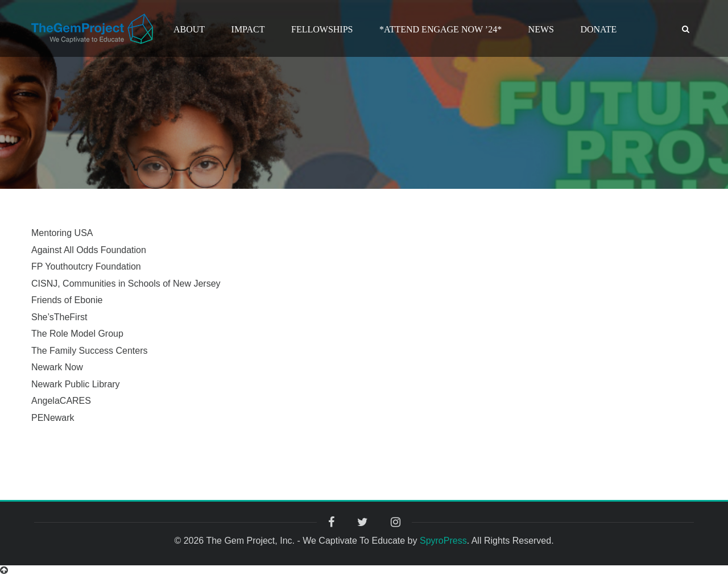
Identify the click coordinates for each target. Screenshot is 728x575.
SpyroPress (443, 541)
